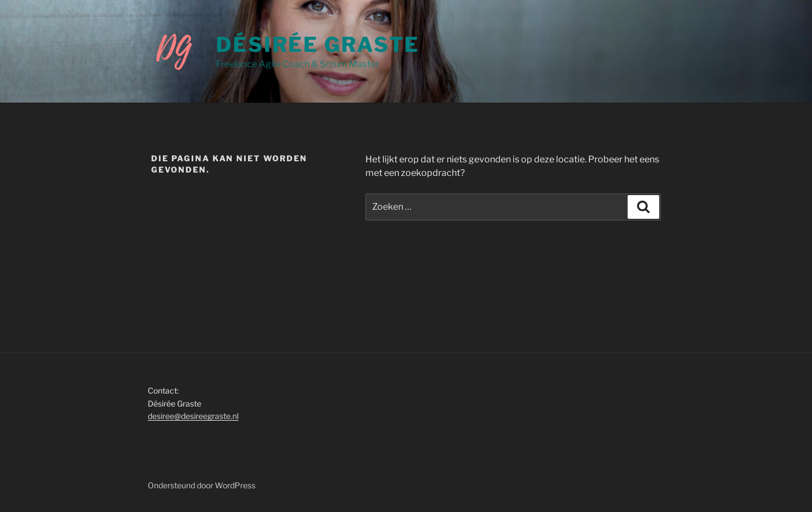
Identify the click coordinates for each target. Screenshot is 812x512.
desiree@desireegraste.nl (193, 416)
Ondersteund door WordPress (202, 485)
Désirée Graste (318, 45)
